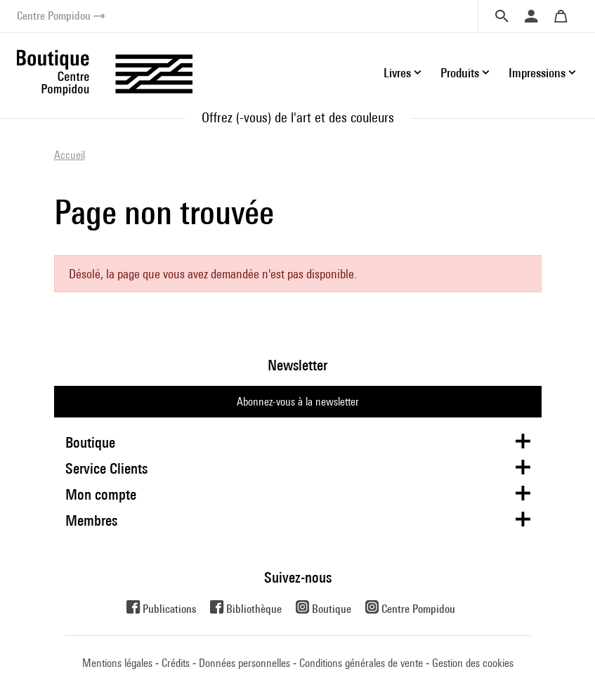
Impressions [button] (537, 73)
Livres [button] (397, 73)
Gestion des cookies (473, 663)
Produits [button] (460, 73)
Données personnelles (244, 663)
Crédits (176, 663)
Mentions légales (117, 663)
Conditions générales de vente (361, 663)
